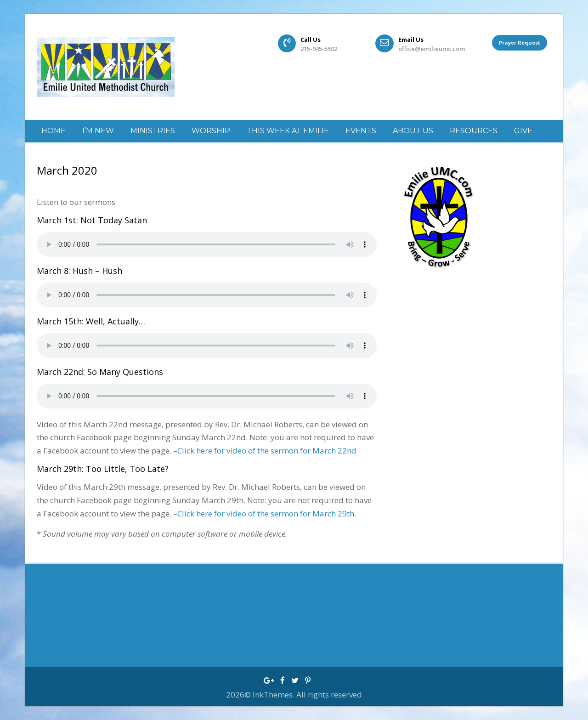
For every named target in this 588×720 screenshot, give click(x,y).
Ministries (153, 131)
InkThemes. (274, 694)
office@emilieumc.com (432, 49)
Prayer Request (520, 43)
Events (361, 131)
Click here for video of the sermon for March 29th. (267, 513)
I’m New (98, 131)
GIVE (523, 131)
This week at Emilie (288, 131)
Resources (474, 131)
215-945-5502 (319, 49)
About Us (413, 131)
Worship (211, 131)
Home (54, 131)
